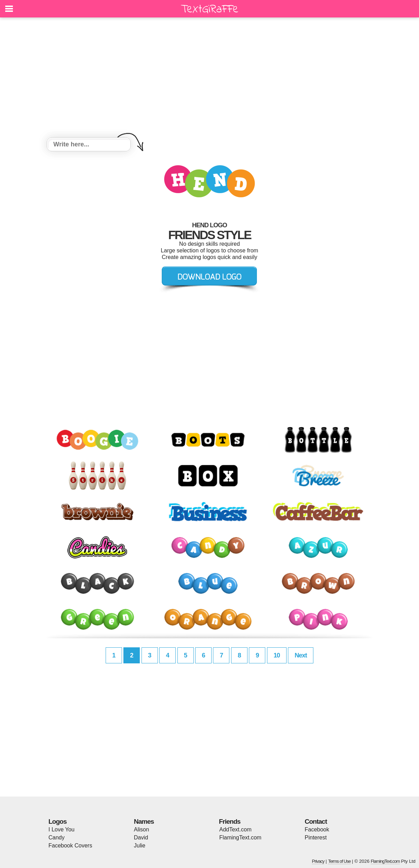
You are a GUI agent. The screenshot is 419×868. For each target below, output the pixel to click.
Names (144, 821)
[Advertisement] (209, 78)
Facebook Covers (70, 846)
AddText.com (235, 829)
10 (277, 655)
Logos (58, 821)
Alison (142, 829)
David (141, 837)
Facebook (317, 829)
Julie (140, 846)
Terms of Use (339, 861)
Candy (56, 837)
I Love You (62, 829)
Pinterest (316, 837)
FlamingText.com (240, 837)
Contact (316, 821)
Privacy (318, 861)
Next (301, 655)
